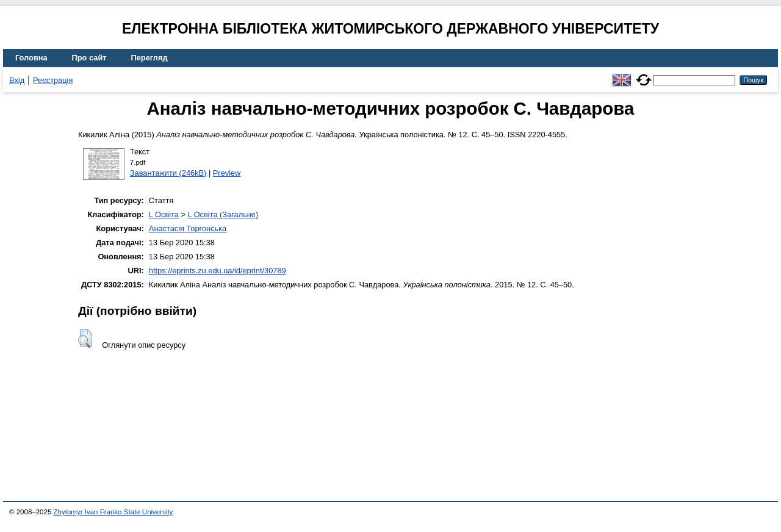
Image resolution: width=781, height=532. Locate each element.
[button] (85, 339)
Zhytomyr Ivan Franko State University (113, 512)
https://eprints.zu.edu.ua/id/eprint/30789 (218, 271)
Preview (227, 173)
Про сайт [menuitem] (89, 58)
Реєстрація (53, 80)
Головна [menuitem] (31, 58)
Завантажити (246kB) (168, 173)
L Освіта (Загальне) (223, 214)
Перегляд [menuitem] (149, 58)
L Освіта (164, 214)
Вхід (17, 80)
